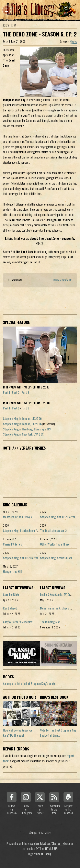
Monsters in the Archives (17, 517)
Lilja (34, 833)
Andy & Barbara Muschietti (19, 622)
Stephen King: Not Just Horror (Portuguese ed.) (31, 558)
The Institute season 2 (53, 531)
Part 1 (7, 392)
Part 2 (16, 392)
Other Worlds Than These (55, 544)
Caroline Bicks (11, 595)
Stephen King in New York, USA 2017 (24, 434)
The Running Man (50, 622)
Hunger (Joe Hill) (13, 572)
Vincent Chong (43, 854)
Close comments (63, 280)
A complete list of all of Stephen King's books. (30, 684)
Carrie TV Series (12, 544)
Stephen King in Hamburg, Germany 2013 (27, 429)
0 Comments (15, 280)
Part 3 (25, 392)
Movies (73, 41)
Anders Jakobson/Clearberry (48, 843)
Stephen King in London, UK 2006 (22, 419)
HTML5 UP (51, 849)
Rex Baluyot (10, 608)
